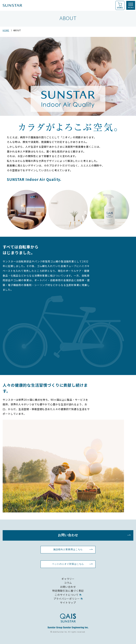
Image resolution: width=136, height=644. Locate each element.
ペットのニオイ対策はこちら (68, 564)
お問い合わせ (68, 535)
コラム (68, 583)
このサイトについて (67, 595)
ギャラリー (68, 579)
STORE (120, 8)
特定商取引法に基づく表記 (68, 591)
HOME (6, 30)
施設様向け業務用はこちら (68, 550)
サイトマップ (68, 603)
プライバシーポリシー (67, 599)
